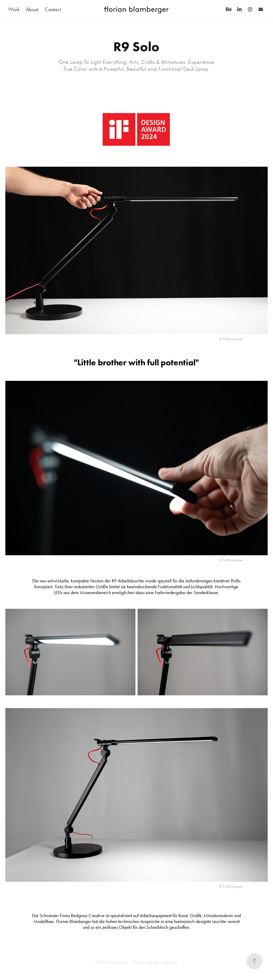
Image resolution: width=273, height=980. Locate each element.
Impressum (170, 962)
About (32, 9)
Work (14, 9)
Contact (53, 9)
